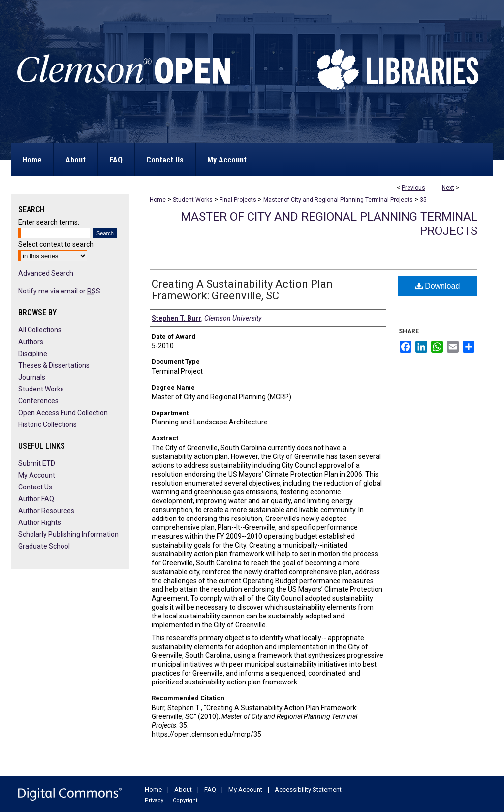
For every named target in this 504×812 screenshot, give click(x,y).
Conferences (38, 401)
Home (158, 200)
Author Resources (46, 511)
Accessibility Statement (308, 790)
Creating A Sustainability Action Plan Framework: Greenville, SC (242, 290)
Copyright (185, 800)
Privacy (154, 800)
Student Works (193, 200)
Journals (32, 377)
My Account (37, 475)
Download (438, 286)
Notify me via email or (59, 291)
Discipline (33, 354)
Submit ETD (37, 463)
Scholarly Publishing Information (68, 534)
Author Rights (40, 522)
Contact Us (35, 487)
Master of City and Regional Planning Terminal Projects (338, 200)
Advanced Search (46, 273)
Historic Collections (47, 424)
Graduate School (44, 546)
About (183, 790)
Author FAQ (36, 499)
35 (423, 200)
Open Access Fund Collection (63, 413)
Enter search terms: (49, 222)
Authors (31, 342)
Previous (413, 188)
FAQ (210, 790)
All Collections (40, 330)
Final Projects (238, 200)
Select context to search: (57, 244)
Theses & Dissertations (54, 365)
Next (448, 188)
